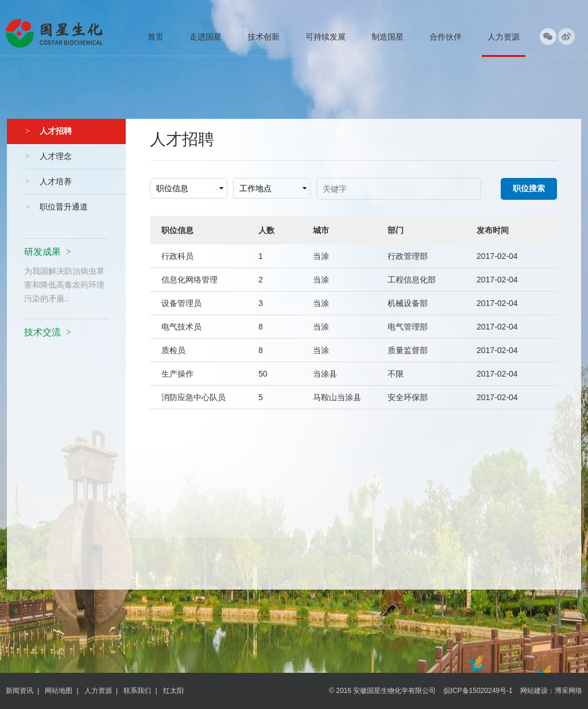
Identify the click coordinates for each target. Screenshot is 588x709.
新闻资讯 (20, 691)
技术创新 (264, 37)
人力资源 (504, 37)
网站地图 (59, 691)
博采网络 (568, 691)
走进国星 (206, 37)
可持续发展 (326, 37)
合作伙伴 (446, 37)
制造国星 (388, 37)
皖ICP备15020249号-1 (478, 691)
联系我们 (137, 691)
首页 (156, 37)
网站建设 (534, 691)
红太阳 (173, 691)
